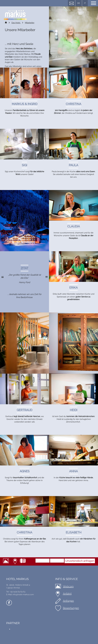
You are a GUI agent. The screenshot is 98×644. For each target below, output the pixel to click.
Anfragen (68, 601)
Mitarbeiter (30, 23)
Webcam (7, 561)
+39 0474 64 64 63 (24, 561)
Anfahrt (15, 561)
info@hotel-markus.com (23, 595)
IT (85, 3)
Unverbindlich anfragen (80, 561)
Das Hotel (16, 23)
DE (79, 3)
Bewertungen (71, 608)
